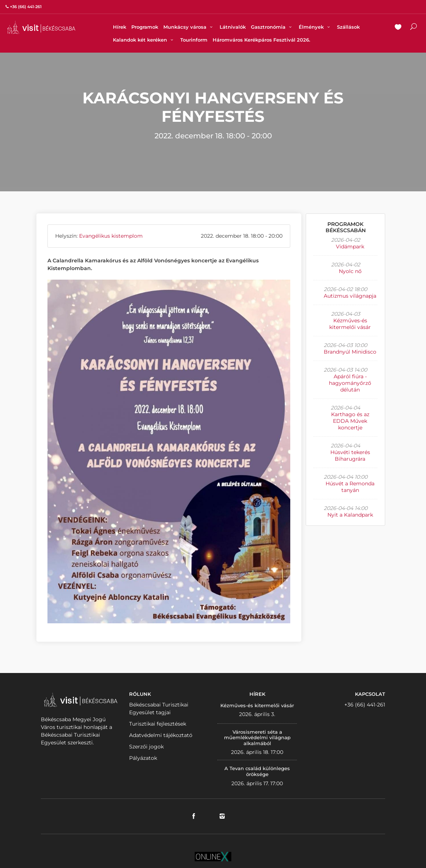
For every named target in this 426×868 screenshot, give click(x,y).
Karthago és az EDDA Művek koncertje (350, 421)
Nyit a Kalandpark (350, 515)
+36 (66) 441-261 (365, 705)
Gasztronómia (272, 27)
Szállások (348, 27)
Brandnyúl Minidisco (350, 352)
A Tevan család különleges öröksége (257, 771)
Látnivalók (233, 27)
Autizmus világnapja (350, 296)
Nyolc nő (350, 271)
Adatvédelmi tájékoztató (161, 735)
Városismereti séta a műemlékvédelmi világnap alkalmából (257, 738)
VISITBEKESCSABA (41, 27)
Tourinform (194, 40)
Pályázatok (143, 758)
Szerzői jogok (146, 747)
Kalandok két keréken (144, 40)
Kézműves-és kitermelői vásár (350, 324)
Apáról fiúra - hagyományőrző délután (350, 383)
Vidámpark (350, 247)
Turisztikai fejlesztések (158, 724)
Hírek (120, 27)
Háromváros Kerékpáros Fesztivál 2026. (261, 40)
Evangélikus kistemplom (111, 236)
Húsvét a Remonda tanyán (350, 487)
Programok (145, 27)
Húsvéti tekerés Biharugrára (350, 456)
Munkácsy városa (189, 27)
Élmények (315, 27)
